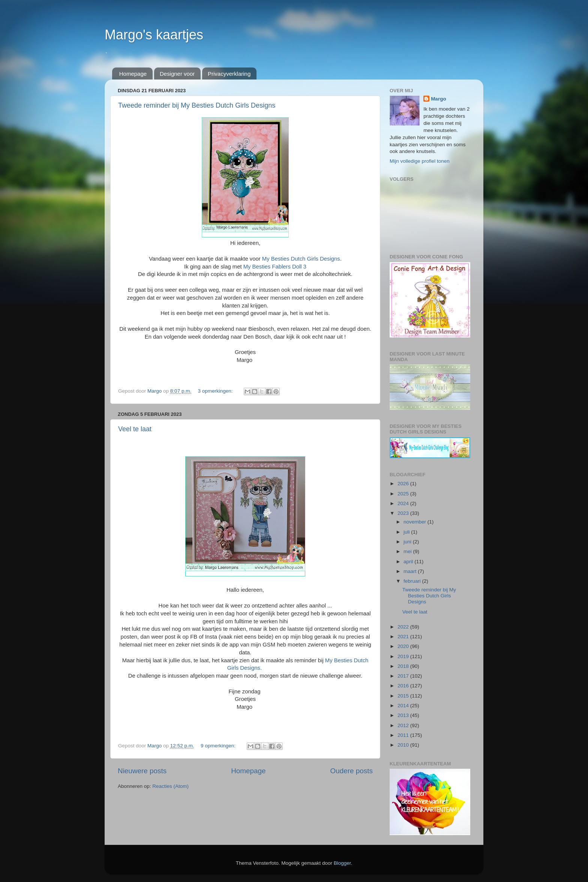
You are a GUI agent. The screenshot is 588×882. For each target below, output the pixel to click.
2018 (404, 666)
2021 (404, 637)
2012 (404, 725)
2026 (404, 484)
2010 (404, 745)
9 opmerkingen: (219, 746)
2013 (404, 715)
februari (413, 581)
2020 (404, 646)
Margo (439, 99)
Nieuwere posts (142, 771)
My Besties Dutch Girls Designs (301, 259)
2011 (404, 735)
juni (408, 542)
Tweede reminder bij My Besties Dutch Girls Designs (197, 105)
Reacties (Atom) (170, 786)
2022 (404, 627)
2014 (404, 706)
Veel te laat (135, 429)
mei (408, 551)
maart (411, 571)
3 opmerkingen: (216, 391)
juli (407, 532)
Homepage (133, 74)
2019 (404, 656)
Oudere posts (352, 771)
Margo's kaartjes (154, 35)
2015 (404, 696)
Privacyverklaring (229, 74)
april (409, 562)
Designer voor (177, 74)
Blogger (342, 863)
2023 (404, 513)
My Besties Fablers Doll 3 (275, 267)
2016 (404, 686)
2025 (404, 494)
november (415, 522)
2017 (404, 676)
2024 (404, 503)
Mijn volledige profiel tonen (420, 161)
